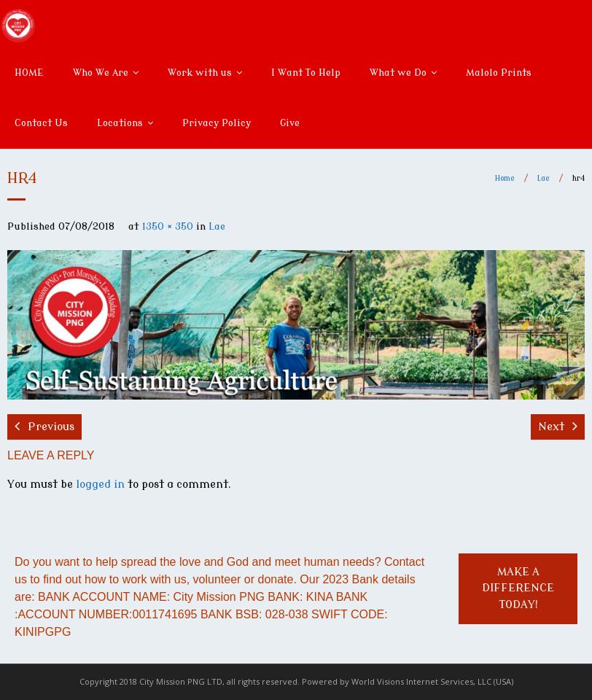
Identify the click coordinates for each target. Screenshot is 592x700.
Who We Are (101, 73)
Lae (544, 178)
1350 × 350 (168, 226)
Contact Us (41, 123)
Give (290, 123)
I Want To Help (306, 73)
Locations (120, 123)
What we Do (398, 73)
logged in (100, 485)
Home (505, 178)
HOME (29, 73)
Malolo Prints (499, 73)
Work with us (200, 73)
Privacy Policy (217, 123)
